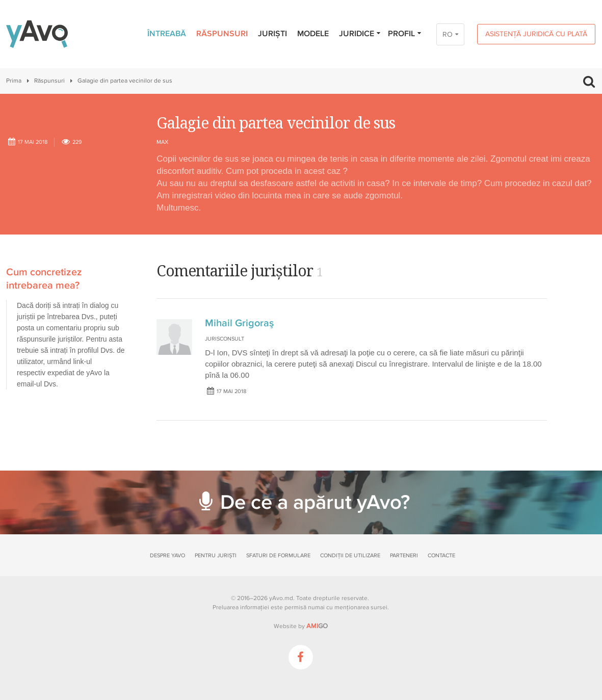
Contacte (441, 555)
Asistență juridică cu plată (536, 34)
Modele (313, 34)
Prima (14, 81)
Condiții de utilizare (350, 555)
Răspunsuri (222, 34)
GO (317, 626)
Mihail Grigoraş (239, 323)
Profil (405, 34)
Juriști (272, 34)
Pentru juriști (216, 555)
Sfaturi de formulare (278, 555)
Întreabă (167, 34)
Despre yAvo (167, 555)
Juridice (360, 34)
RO (448, 34)
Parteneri (404, 555)
